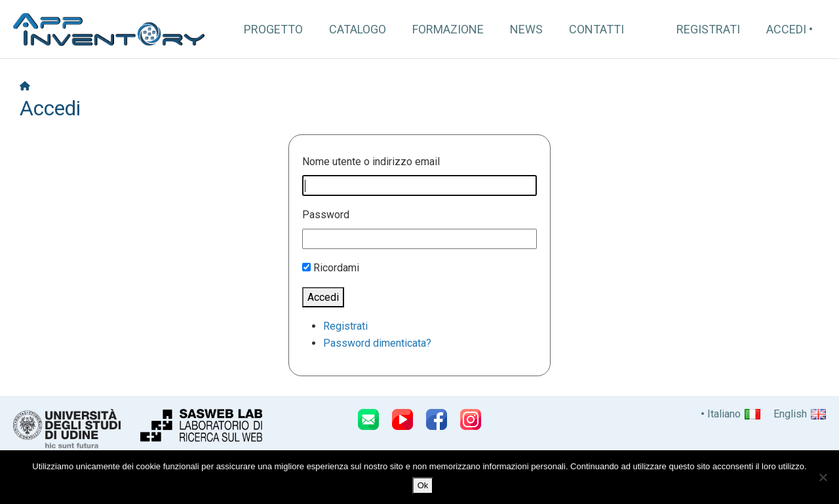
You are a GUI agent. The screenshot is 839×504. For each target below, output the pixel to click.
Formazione (448, 29)
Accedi (786, 29)
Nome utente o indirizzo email (371, 162)
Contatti (596, 29)
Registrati (708, 29)
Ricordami (336, 268)
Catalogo (358, 29)
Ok (423, 485)
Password (326, 215)
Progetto (273, 29)
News (526, 29)
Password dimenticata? (377, 343)
